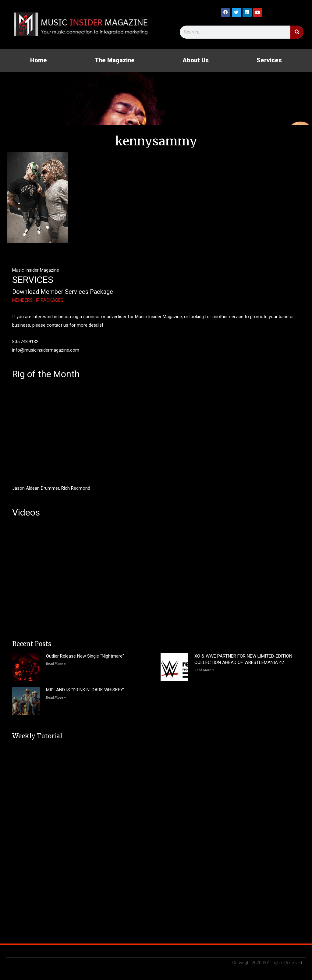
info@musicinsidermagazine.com (46, 350)
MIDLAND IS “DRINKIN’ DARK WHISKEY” (85, 690)
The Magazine (115, 60)
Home (39, 60)
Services (269, 60)
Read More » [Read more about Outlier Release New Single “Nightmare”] (56, 664)
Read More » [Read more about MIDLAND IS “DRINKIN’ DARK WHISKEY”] (56, 698)
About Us (196, 60)
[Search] (297, 32)
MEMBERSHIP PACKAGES (38, 300)
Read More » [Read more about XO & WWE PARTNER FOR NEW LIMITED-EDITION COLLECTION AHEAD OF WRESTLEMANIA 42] (204, 670)
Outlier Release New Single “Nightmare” (85, 656)
